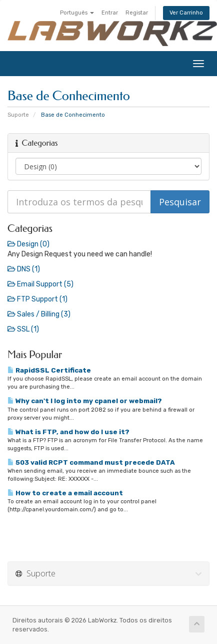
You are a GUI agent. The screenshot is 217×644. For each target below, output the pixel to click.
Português (77, 13)
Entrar (110, 13)
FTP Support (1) (37, 299)
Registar (137, 13)
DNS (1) (24, 269)
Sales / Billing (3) (39, 314)
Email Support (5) (40, 284)
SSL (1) (23, 329)
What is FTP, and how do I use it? (68, 432)
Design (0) (28, 244)
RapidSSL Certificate (49, 370)
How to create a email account (65, 493)
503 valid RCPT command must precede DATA (91, 462)
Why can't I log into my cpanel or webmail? (85, 401)
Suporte (18, 115)
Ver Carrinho (186, 13)
